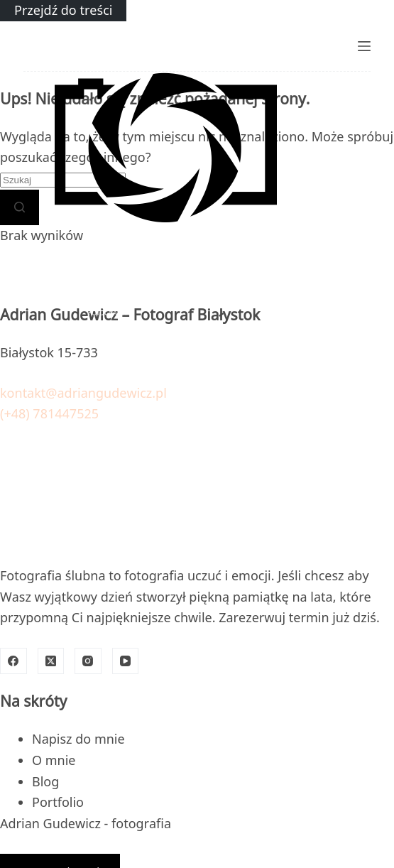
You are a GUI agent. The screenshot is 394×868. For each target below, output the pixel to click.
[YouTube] (126, 661)
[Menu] (364, 46)
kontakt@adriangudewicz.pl (83, 393)
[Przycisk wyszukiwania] (20, 207)
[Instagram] (88, 661)
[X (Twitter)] (51, 661)
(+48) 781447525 (49, 413)
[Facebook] (13, 661)
